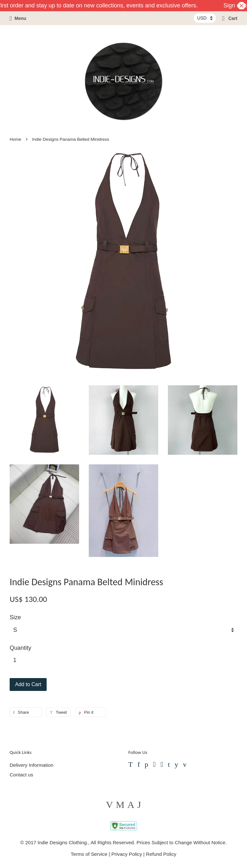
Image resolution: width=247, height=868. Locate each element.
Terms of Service (89, 854)
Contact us (21, 775)
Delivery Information (32, 765)
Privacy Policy (127, 854)
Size (15, 617)
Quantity (20, 648)
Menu (18, 18)
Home (15, 139)
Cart (230, 18)
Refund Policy (161, 854)
